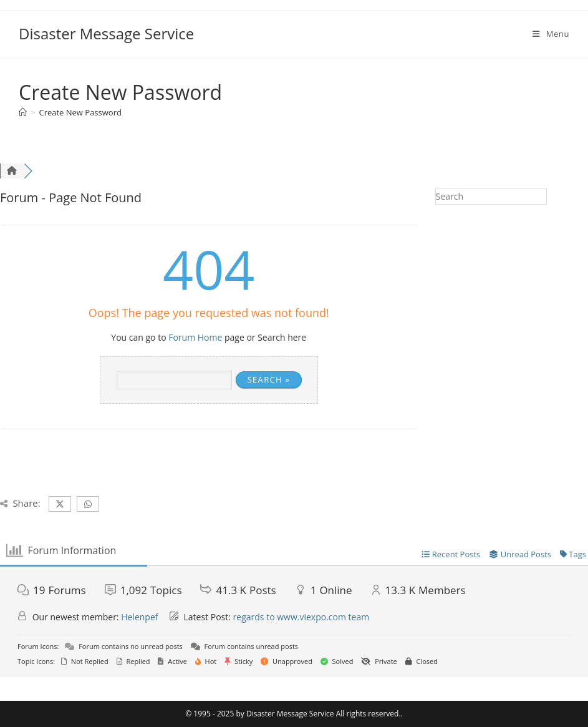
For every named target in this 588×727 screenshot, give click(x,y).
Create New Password (80, 112)
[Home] (23, 112)
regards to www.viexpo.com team (301, 617)
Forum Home (195, 337)
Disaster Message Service (106, 33)
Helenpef (139, 617)
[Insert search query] (491, 196)
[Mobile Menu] (551, 34)
